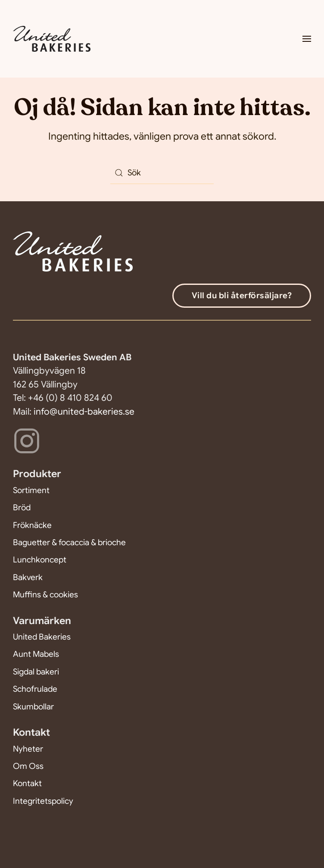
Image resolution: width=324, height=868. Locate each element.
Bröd (22, 507)
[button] (307, 39)
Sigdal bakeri (36, 672)
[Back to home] (53, 39)
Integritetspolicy (43, 801)
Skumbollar (33, 707)
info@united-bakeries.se (84, 412)
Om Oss (28, 766)
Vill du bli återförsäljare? (242, 295)
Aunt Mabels (36, 654)
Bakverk (28, 577)
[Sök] (162, 173)
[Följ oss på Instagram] (27, 440)
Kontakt (27, 783)
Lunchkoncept (40, 560)
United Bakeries (42, 637)
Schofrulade (35, 689)
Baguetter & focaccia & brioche (69, 542)
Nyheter (28, 749)
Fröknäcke (32, 525)
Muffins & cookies (45, 595)
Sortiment (31, 490)
